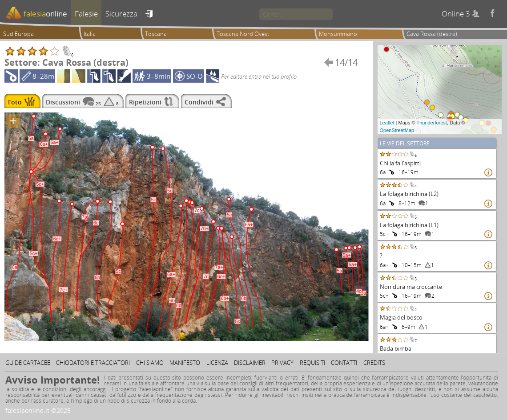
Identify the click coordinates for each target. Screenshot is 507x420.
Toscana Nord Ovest (243, 34)
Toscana (156, 34)
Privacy (282, 363)
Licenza (217, 363)
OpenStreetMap (397, 130)
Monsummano (338, 34)
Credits (374, 363)
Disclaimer (250, 363)
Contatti (344, 363)
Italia (90, 34)
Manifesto (185, 363)
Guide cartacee (28, 363)
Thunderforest (431, 123)
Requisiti (312, 363)
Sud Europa (18, 34)
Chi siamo (150, 363)
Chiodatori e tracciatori (93, 363)
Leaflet (387, 123)
